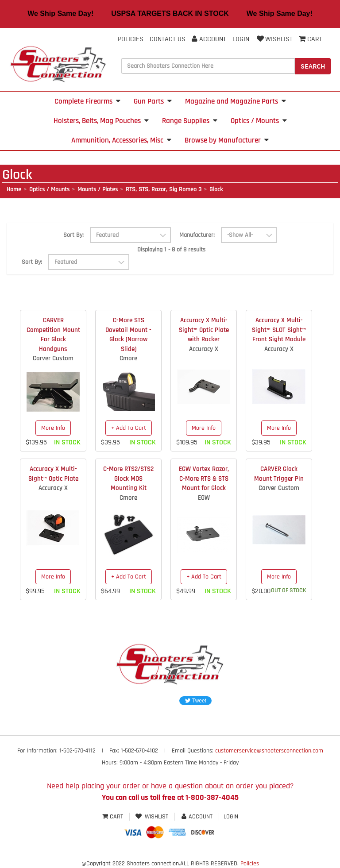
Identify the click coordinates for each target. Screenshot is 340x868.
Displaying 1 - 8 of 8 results (171, 250)
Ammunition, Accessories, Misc (121, 140)
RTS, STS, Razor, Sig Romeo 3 (164, 189)
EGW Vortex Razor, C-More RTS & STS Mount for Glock (204, 478)
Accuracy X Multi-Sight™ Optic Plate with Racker (204, 330)
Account (209, 39)
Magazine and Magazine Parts (236, 101)
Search (313, 66)
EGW (204, 498)
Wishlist (274, 39)
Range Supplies (190, 121)
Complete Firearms (87, 101)
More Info (53, 428)
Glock (216, 189)
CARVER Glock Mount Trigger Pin (279, 474)
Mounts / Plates (98, 189)
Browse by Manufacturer (227, 140)
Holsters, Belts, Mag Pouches (101, 121)
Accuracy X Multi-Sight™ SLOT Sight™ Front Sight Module (279, 330)
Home (14, 189)
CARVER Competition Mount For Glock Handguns (53, 334)
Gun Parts (153, 101)
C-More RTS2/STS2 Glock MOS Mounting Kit (128, 478)
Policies (131, 39)
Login (241, 39)
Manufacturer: (197, 235)
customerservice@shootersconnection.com (269, 751)
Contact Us (168, 39)
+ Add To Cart (129, 428)
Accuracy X (204, 349)
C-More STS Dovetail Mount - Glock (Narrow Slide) (128, 334)
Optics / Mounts (259, 121)
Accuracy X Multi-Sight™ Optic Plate (53, 474)
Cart (114, 817)
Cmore (128, 358)
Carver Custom (53, 358)
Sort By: (73, 235)
